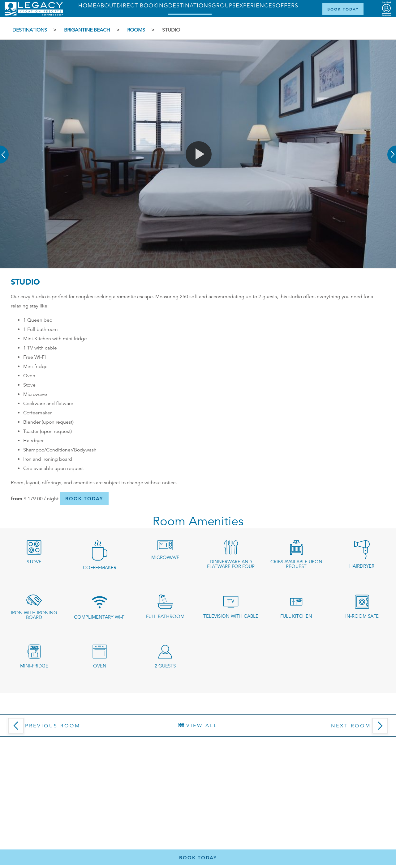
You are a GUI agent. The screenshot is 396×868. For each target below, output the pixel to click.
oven (100, 666)
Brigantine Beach (87, 30)
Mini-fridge (34, 666)
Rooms (136, 30)
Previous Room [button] (53, 726)
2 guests (165, 666)
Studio (171, 30)
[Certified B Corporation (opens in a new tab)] (386, 9)
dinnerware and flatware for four (231, 564)
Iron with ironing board (34, 615)
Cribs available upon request (296, 564)
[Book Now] (343, 9)
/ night (41, 499)
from (17, 498)
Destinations (30, 30)
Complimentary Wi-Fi (100, 617)
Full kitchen (296, 616)
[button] (5, 150)
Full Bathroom (165, 616)
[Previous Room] (59, 728)
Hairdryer (362, 566)
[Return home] (34, 14)
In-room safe (362, 616)
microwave (165, 557)
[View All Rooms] (198, 726)
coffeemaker (100, 567)
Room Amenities (198, 521)
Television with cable (231, 616)
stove (34, 562)
